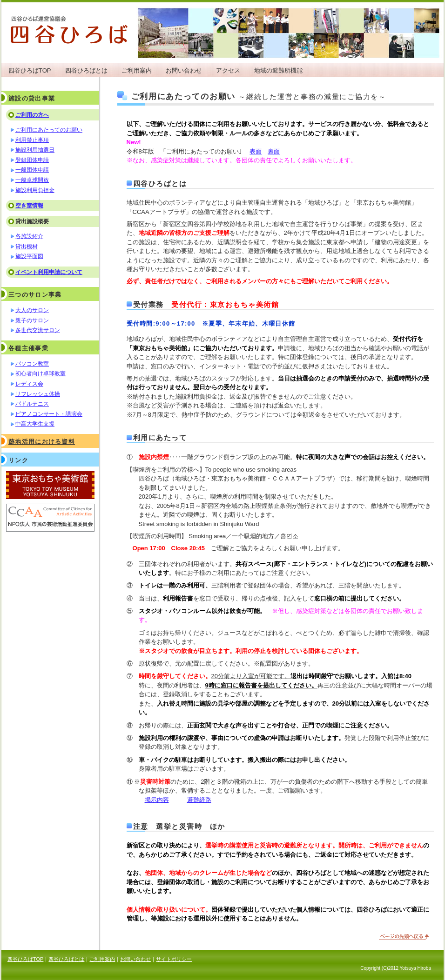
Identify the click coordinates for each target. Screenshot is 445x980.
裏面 (274, 151)
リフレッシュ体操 (38, 394)
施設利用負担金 (35, 190)
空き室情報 (29, 206)
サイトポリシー (174, 959)
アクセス (228, 70)
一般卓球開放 (32, 180)
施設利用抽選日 (35, 150)
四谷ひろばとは (86, 70)
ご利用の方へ (32, 115)
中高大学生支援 (35, 424)
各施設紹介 (29, 236)
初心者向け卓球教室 (40, 373)
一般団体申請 (32, 170)
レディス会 (29, 384)
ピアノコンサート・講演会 (49, 414)
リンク (18, 460)
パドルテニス (32, 404)
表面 (256, 151)
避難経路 (199, 800)
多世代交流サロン (38, 330)
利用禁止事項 (32, 140)
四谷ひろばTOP (30, 70)
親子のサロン (32, 320)
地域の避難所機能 (278, 70)
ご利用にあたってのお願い (49, 130)
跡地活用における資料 (42, 442)
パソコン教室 (32, 364)
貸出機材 (27, 247)
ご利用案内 (137, 70)
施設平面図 (29, 256)
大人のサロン (32, 310)
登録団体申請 (32, 160)
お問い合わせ (184, 70)
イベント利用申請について (49, 272)
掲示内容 (157, 800)
